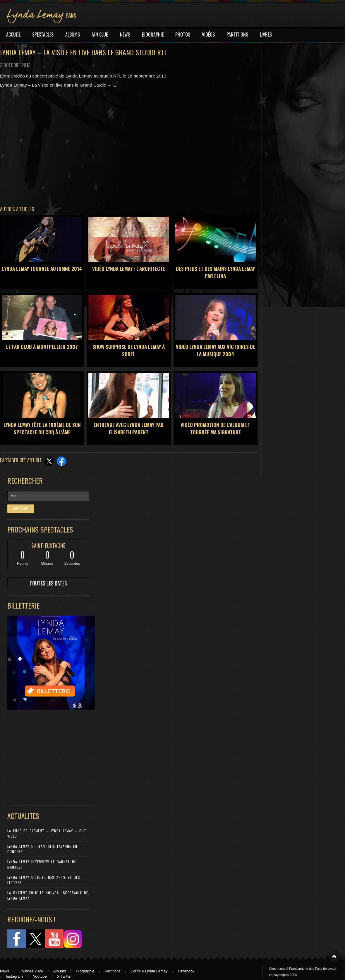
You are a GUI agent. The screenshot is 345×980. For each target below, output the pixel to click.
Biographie (85, 971)
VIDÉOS (208, 35)
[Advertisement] (45, 759)
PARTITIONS (237, 35)
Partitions (113, 971)
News (5, 971)
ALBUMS (73, 35)
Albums (60, 971)
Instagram (14, 976)
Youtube (40, 976)
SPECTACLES (43, 35)
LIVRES (266, 35)
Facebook (186, 971)
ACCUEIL (13, 35)
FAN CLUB (100, 35)
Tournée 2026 (32, 971)
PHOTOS (183, 35)
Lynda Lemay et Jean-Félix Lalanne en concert (42, 849)
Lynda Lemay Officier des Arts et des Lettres (44, 880)
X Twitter (64, 976)
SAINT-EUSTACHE (48, 545)
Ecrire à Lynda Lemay (149, 971)
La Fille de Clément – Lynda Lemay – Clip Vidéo (47, 833)
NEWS (125, 35)
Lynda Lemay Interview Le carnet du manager (42, 864)
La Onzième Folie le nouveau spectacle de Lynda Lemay (48, 895)
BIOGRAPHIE (153, 35)
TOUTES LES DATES (48, 583)
